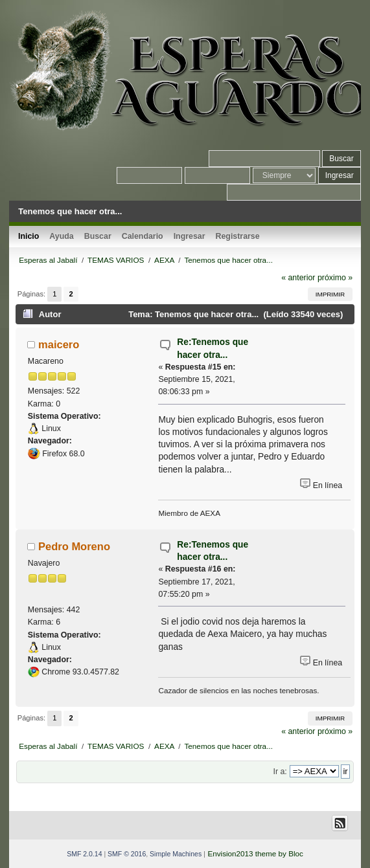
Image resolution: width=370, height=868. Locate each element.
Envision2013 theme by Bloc (255, 853)
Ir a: (280, 772)
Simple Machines (176, 854)
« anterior (298, 278)
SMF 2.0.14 (84, 854)
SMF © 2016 (127, 854)
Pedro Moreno (74, 546)
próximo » (335, 278)
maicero (59, 344)
